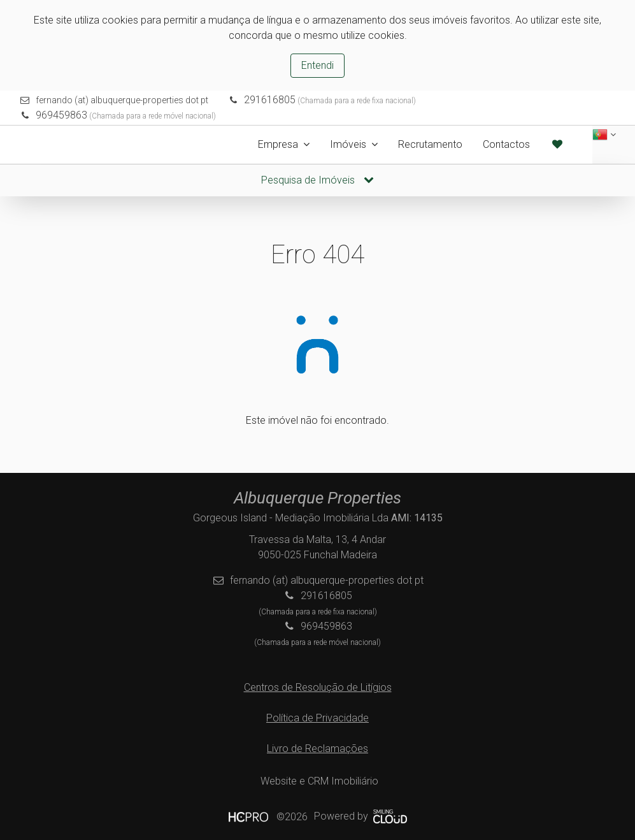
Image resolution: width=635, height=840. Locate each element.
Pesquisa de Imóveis (317, 180)
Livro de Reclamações (317, 749)
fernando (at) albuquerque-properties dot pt (122, 100)
